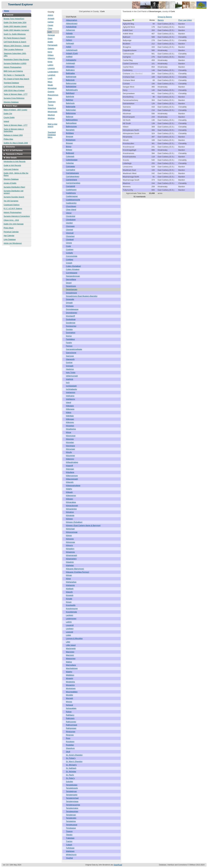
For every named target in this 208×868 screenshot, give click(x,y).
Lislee (69, 635)
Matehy (69, 672)
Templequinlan (72, 811)
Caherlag (70, 163)
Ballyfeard (70, 93)
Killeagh (69, 492)
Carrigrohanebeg (73, 183)
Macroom (70, 655)
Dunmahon (71, 333)
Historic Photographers (13, 67)
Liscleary (70, 629)
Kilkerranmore (72, 476)
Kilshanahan (71, 582)
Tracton (69, 841)
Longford (51, 75)
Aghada (69, 33)
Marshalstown (72, 668)
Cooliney (70, 249)
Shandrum (70, 748)
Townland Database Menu (52, 135)
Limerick (51, 68)
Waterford (52, 108)
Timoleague (71, 828)
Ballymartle (71, 107)
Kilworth (69, 592)
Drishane (70, 306)
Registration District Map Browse (16, 60)
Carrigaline (71, 170)
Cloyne (69, 243)
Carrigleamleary (73, 176)
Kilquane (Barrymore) (75, 569)
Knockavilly (71, 605)
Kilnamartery (71, 559)
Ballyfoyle (70, 97)
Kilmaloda (70, 515)
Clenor (69, 213)
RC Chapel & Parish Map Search (16, 79)
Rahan (69, 712)
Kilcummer (70, 456)
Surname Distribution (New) (14, 187)
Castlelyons (71, 193)
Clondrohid (71, 216)
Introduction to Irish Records (15, 162)
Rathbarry (70, 715)
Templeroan (71, 815)
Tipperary (52, 102)
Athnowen (70, 67)
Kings (50, 62)
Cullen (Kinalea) (73, 269)
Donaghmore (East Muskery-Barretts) (82, 296)
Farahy (69, 343)
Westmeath (53, 112)
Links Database (10, 240)
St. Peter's (70, 778)
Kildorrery (70, 459)
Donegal (51, 35)
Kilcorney (70, 439)
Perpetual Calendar (11, 232)
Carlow (51, 22)
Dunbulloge (71, 319)
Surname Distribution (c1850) (15, 63)
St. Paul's (70, 775)
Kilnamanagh (72, 555)
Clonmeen (70, 226)
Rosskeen (70, 742)
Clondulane (71, 220)
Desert (69, 283)
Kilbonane (70, 409)
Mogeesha (70, 682)
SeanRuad (118, 865)
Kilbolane (70, 406)
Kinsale (69, 599)
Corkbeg (70, 259)
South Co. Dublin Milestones (15, 34)
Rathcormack (72, 725)
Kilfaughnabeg (72, 462)
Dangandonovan (73, 276)
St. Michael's (71, 765)
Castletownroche (73, 200)
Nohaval (70, 705)
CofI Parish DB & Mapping (14, 87)
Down (50, 38)
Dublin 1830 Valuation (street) (15, 26)
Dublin (50, 42)
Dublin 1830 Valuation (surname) (16, 30)
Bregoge (70, 136)
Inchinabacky (72, 389)
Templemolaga (72, 801)
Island (69, 402)
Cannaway (70, 166)
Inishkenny (71, 399)
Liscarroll (70, 625)
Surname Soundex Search (14, 197)
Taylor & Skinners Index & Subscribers (14, 130)
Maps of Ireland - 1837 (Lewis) (15, 110)
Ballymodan (71, 110)
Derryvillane (71, 279)
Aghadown (70, 37)
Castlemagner (72, 196)
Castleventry (71, 203)
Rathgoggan (71, 728)
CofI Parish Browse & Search (15, 42)
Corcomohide (72, 256)
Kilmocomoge (72, 532)
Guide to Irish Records (12, 165)
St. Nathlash (71, 768)
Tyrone (51, 105)
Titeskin (69, 835)
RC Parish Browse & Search (15, 38)
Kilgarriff (69, 466)
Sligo (50, 98)
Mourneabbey (72, 692)
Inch (68, 383)
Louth (50, 78)
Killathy (69, 489)
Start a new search (53, 125)
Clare (50, 28)
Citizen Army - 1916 (11, 220)
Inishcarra (70, 396)
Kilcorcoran (71, 436)
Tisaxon (69, 831)
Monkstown (71, 688)
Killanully (70, 482)
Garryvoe (70, 356)
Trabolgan (70, 838)
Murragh (70, 698)
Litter (68, 642)
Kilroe (68, 579)
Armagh (51, 19)
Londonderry (53, 72)
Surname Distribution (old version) (13, 192)
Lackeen (70, 615)
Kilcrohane (70, 446)
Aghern (69, 40)
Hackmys (70, 369)
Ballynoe (70, 117)
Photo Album (9, 228)
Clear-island (71, 210)
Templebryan (71, 791)
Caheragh (70, 156)
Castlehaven (71, 190)
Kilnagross (70, 552)
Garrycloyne (71, 353)
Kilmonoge (70, 542)
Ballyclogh (70, 80)
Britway (69, 150)
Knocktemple (71, 612)
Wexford (51, 115)
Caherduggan (72, 160)
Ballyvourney (71, 126)
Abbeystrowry (72, 23)
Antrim (50, 15)
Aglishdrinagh (72, 50)
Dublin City (8, 114)
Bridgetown (71, 140)
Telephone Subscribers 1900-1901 (15, 55)
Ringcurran (71, 732)
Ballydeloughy (72, 90)
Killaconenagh (72, 479)
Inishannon (71, 392)
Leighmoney (71, 619)
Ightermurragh (72, 376)
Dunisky (69, 329)
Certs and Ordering (11, 169)
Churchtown (71, 206)
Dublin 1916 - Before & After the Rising (16, 174)
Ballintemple (71, 77)
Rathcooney (71, 722)
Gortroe (69, 362)
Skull (68, 752)
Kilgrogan (70, 469)
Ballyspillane (71, 123)
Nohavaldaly (71, 708)
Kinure (69, 602)
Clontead (70, 239)
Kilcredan (70, 442)
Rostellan (70, 745)
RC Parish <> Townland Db (14, 75)
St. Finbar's (71, 758)
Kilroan (69, 575)
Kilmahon (70, 512)
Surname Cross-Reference (14, 98)
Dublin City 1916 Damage (14, 224)
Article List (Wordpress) (13, 243)
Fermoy (69, 346)
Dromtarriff (70, 316)
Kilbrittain (70, 416)
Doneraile (70, 299)
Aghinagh (70, 43)
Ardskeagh (71, 63)
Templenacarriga (73, 805)
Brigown (69, 143)
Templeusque (72, 825)
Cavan (50, 25)
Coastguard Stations (12, 205)
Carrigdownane (72, 173)
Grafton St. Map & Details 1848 (16, 143)
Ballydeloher (71, 86)
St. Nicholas (71, 771)
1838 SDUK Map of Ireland (14, 90)
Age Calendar (9, 236)
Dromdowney (72, 313)
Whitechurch (71, 855)
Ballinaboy (70, 70)
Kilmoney (70, 539)
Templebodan (72, 785)
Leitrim (51, 65)
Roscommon (53, 95)
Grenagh (70, 366)
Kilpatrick (70, 562)
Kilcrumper (71, 449)
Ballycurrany (71, 83)
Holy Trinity (71, 372)
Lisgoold (70, 632)
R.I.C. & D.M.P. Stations (13, 209)
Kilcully (69, 452)
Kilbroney (70, 422)
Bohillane (70, 133)
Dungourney (71, 326)
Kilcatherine (71, 429)
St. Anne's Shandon (74, 755)
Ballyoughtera (72, 120)
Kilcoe (69, 432)
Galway (51, 48)
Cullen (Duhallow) (74, 266)
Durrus (69, 336)
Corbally (70, 253)
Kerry (50, 52)
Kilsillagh (70, 589)
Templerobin (71, 818)
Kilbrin (69, 412)
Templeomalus (72, 808)
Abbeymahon (72, 20)
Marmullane (71, 665)
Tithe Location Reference (13, 50)
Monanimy (70, 685)
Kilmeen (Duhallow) (74, 522)
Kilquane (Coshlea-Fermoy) (78, 572)
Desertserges (72, 289)
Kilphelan (70, 565)
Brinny (69, 146)
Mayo (50, 82)
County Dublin (9, 118)
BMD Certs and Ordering (13, 71)
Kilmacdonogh (72, 506)
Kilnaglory (70, 549)
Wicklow (51, 118)
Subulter (70, 782)
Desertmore (71, 286)
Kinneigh (70, 595)
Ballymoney (71, 113)
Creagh (69, 263)
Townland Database (11, 83)
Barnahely (70, 130)
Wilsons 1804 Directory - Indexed (17, 46)
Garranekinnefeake (74, 349)
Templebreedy (72, 788)
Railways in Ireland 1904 (13, 135)
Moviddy (70, 695)
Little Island (71, 645)
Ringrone (70, 735)
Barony (161, 20)
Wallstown (70, 851)
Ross (68, 738)
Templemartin (72, 795)
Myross (69, 702)
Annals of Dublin (10, 183)
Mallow (69, 662)
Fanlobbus (70, 339)
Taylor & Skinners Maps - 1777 (15, 94)
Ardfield (69, 57)
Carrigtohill (71, 186)
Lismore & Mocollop (74, 638)
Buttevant (70, 153)
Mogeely (70, 678)
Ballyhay (70, 100)
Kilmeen (69, 519)
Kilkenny (51, 58)
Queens (51, 92)
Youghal (69, 858)
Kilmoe (69, 535)
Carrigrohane (72, 180)
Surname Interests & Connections (17, 216)
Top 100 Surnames (11, 201)
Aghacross (70, 30)
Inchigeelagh (71, 386)
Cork (50, 32)
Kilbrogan (70, 419)
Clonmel (70, 230)
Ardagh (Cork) (72, 53)
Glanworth (70, 359)
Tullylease (70, 848)
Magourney (71, 658)
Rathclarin (70, 718)
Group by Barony (165, 17)
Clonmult (70, 233)
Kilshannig (70, 585)
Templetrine (71, 821)
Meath (50, 85)
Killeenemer (71, 496)
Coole (69, 246)
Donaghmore (71, 293)
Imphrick (70, 379)
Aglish (69, 47)
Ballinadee (70, 73)
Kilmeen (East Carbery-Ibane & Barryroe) (83, 525)
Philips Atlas (8, 139)
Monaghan (52, 88)
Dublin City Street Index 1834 (15, 23)
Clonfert (69, 223)
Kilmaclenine (71, 509)
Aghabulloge (71, 27)
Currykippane (72, 273)
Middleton (70, 675)
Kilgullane (70, 472)
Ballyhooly (70, 103)
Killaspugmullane (73, 485)
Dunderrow (71, 323)
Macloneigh (71, 648)
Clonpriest (70, 236)
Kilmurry (70, 545)
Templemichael (72, 798)
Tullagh (69, 845)
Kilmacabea (71, 502)
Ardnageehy (71, 60)
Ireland (6, 121)
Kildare (51, 55)
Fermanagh (53, 45)
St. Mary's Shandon (74, 761)
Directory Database (11, 102)
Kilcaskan (70, 426)
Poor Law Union (185, 20)
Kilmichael (70, 529)
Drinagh (69, 303)
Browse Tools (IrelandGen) (14, 19)
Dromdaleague (72, 309)
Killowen (70, 499)
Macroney (70, 652)
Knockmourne (72, 609)
